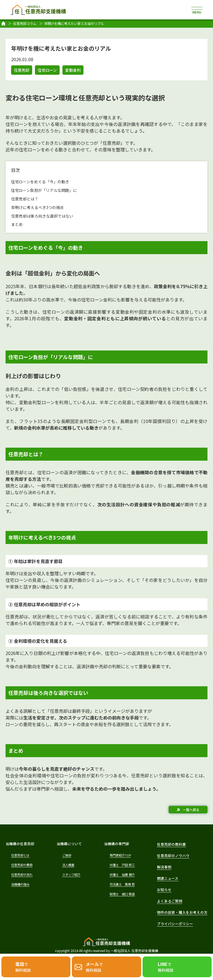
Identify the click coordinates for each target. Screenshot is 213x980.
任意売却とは (20, 855)
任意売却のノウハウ (173, 856)
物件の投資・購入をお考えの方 (182, 912)
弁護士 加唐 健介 (122, 875)
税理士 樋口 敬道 (122, 894)
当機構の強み (20, 884)
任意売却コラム (25, 24)
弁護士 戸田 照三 (122, 865)
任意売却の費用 (22, 865)
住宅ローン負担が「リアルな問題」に (44, 190)
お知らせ (164, 890)
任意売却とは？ (25, 199)
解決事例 (164, 867)
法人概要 (68, 865)
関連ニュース (168, 878)
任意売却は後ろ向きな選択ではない (42, 216)
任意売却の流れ (22, 875)
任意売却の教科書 (171, 844)
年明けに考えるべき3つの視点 (37, 207)
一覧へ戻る (191, 810)
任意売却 (22, 70)
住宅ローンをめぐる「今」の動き (40, 182)
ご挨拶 (67, 855)
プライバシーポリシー (175, 924)
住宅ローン (47, 70)
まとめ (17, 224)
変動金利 (73, 70)
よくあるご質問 (170, 901)
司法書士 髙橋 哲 (122, 884)
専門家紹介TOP (120, 855)
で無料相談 (23, 967)
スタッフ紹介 (71, 875)
